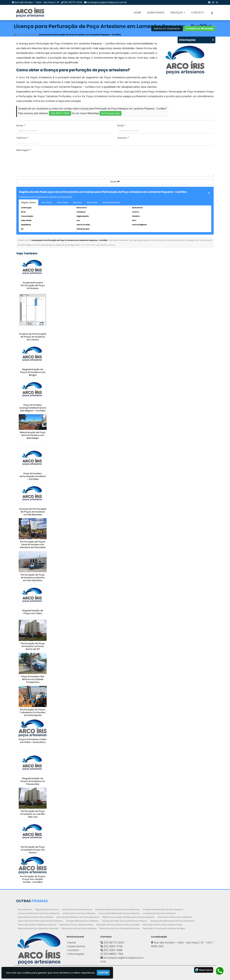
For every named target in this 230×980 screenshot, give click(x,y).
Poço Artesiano (25, 910)
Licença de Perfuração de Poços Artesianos (39, 913)
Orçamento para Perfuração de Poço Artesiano (33, 285)
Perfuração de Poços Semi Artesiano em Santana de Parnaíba (33, 544)
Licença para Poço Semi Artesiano (159, 913)
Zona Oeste (62, 202)
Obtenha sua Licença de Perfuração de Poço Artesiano (128, 917)
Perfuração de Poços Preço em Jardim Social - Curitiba (33, 879)
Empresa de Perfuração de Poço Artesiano (163, 910)
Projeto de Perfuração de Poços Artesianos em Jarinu (33, 337)
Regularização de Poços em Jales (33, 612)
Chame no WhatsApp (199, 29)
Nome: (21, 126)
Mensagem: (24, 150)
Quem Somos (156, 13)
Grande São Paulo (111, 202)
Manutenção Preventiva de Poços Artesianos (78, 917)
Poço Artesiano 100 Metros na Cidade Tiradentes (33, 679)
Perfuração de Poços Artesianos (77, 910)
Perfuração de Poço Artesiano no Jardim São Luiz (33, 814)
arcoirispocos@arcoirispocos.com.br (107, 2)
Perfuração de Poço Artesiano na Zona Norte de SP (33, 646)
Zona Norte (46, 202)
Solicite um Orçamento (167, 29)
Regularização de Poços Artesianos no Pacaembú (33, 781)
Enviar (115, 182)
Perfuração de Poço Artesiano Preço (76, 925)
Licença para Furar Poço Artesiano (79, 913)
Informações (76, 954)
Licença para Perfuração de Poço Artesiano (119, 913)
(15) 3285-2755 (113, 946)
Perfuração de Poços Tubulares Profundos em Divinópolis (33, 712)
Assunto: (123, 138)
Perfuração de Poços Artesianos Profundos (38, 928)
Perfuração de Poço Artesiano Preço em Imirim (33, 850)
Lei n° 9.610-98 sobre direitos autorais (99, 245)
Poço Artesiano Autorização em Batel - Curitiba (33, 476)
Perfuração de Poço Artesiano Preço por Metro (118, 925)
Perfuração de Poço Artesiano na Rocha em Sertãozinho (33, 578)
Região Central (28, 202)
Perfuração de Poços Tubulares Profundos (120, 928)
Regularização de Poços (47, 910)
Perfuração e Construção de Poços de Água (164, 928)
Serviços (178, 13)
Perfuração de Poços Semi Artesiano (79, 928)
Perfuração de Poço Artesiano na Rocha (37, 925)
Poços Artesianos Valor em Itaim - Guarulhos (33, 741)
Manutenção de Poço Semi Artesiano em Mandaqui (33, 435)
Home (137, 13)
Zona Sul (77, 202)
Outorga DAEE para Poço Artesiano (82, 921)
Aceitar (103, 973)
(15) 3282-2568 (113, 950)
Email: (121, 126)
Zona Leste (92, 202)
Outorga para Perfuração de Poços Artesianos (172, 921)
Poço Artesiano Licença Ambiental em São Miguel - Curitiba (33, 408)
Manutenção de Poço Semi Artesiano (36, 917)
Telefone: (22, 138)
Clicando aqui (110, 113)
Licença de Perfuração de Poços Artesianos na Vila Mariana (33, 512)
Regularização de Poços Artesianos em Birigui (33, 372)
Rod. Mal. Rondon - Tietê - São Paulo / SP (37, 2)
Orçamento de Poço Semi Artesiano (175, 917)
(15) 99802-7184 (113, 954)
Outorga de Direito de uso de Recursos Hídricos (125, 921)
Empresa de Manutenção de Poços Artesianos (118, 910)
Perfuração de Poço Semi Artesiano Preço (162, 925)
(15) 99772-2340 (73, 2)
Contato (197, 13)
